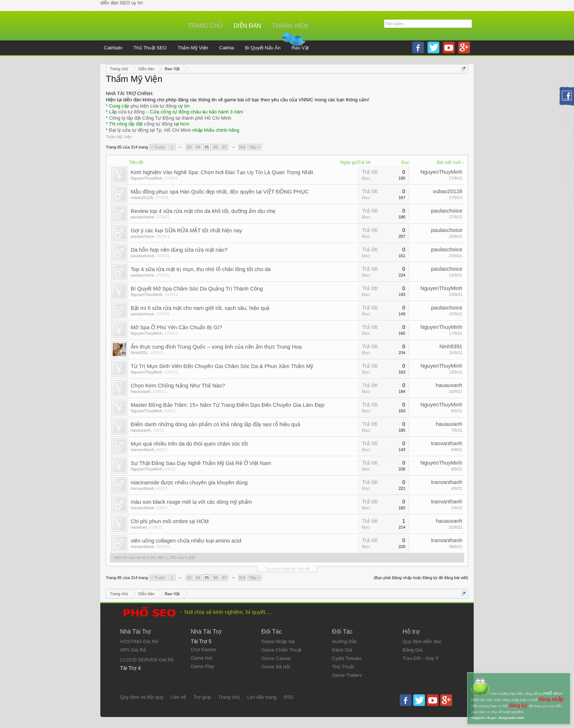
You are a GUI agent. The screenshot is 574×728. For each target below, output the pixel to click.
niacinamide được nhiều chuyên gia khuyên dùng (189, 483)
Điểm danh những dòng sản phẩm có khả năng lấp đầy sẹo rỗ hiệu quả (215, 424)
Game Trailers (347, 675)
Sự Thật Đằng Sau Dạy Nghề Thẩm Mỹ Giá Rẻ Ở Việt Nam (201, 463)
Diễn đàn (248, 26)
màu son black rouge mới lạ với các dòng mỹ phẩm (191, 502)
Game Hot (202, 658)
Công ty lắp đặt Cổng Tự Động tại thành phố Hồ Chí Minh (170, 118)
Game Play (202, 666)
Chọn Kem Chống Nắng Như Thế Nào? (178, 386)
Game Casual (276, 658)
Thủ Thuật (343, 667)
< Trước (158, 147)
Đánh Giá (342, 650)
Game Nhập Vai (278, 641)
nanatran (139, 527)
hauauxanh (141, 391)
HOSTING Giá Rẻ (139, 641)
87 (224, 147)
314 (242, 147)
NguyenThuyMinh (146, 178)
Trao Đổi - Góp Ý (421, 658)
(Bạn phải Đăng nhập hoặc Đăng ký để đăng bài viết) (421, 578)
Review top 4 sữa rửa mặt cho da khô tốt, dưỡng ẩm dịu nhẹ (203, 211)
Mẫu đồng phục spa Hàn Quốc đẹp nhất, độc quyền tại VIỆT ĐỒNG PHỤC (220, 192)
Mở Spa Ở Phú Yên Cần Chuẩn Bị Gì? (176, 327)
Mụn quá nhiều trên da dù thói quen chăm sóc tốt (189, 444)
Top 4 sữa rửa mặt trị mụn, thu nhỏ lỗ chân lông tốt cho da (201, 269)
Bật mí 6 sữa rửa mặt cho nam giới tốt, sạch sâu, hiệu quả (200, 308)
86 (216, 147)
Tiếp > (254, 147)
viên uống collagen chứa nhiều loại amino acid (186, 541)
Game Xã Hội (276, 667)
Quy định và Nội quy (142, 697)
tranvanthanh (142, 450)
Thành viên (290, 26)
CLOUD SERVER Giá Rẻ (147, 660)
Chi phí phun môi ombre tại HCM (170, 521)
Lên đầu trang (262, 697)
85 (207, 147)
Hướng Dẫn (344, 641)
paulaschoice (142, 217)
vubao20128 (142, 198)
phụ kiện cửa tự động (154, 106)
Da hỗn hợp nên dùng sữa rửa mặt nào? (179, 250)
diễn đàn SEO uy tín (122, 3)
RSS (289, 697)
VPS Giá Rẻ (133, 650)
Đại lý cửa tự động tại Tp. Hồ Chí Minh (150, 130)
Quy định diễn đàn (422, 641)
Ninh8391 (139, 353)
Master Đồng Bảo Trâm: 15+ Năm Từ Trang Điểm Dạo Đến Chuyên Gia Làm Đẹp (228, 405)
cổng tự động (158, 124)
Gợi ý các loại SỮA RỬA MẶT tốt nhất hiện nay (186, 230)
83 (189, 147)
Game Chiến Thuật (281, 650)
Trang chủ (205, 26)
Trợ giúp (202, 697)
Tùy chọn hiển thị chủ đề (287, 569)
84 (198, 147)
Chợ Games (204, 650)
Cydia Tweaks (347, 658)
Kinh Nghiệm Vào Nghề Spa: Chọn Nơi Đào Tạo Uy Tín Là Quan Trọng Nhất (222, 172)
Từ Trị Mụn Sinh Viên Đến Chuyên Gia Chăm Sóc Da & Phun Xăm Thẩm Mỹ (222, 366)
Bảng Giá (413, 650)
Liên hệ (178, 697)
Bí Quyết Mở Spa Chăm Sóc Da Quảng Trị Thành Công (197, 289)
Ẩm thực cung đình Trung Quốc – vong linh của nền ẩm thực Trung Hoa (216, 347)
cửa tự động (131, 112)
